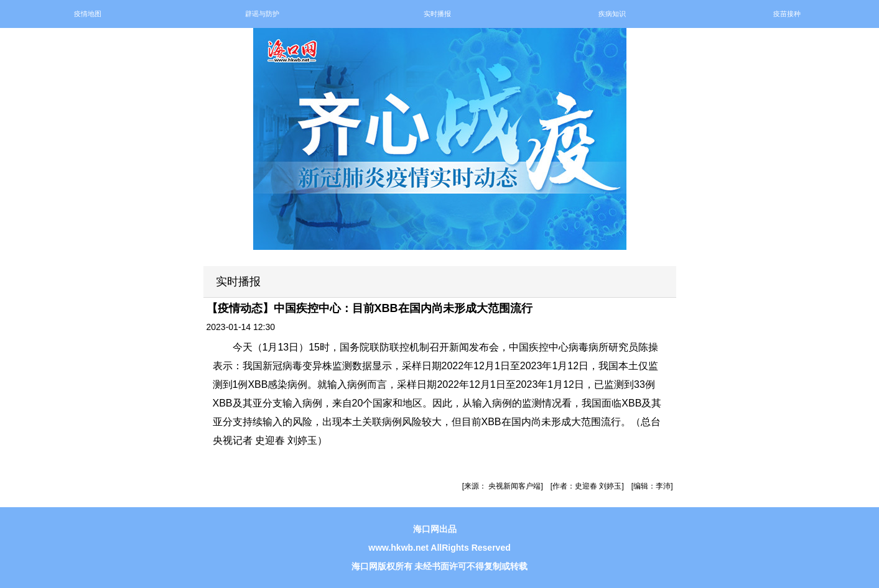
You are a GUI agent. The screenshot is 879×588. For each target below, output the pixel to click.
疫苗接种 (787, 14)
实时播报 (437, 14)
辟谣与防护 (262, 14)
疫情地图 (88, 14)
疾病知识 (612, 14)
